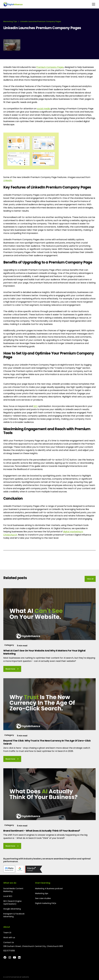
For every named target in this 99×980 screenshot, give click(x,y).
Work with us (9, 938)
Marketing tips (42, 893)
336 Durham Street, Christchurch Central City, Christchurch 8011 (33, 946)
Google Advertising (12, 909)
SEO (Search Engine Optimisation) (12, 903)
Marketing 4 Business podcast (49, 888)
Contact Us (9, 942)
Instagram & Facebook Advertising (14, 915)
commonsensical (13, 977)
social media (44, 109)
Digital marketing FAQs (46, 903)
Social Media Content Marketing (13, 890)
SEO (35, 406)
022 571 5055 (9, 951)
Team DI (7, 933)
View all (90, 579)
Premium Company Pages (50, 67)
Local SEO (8, 896)
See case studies (43, 898)
